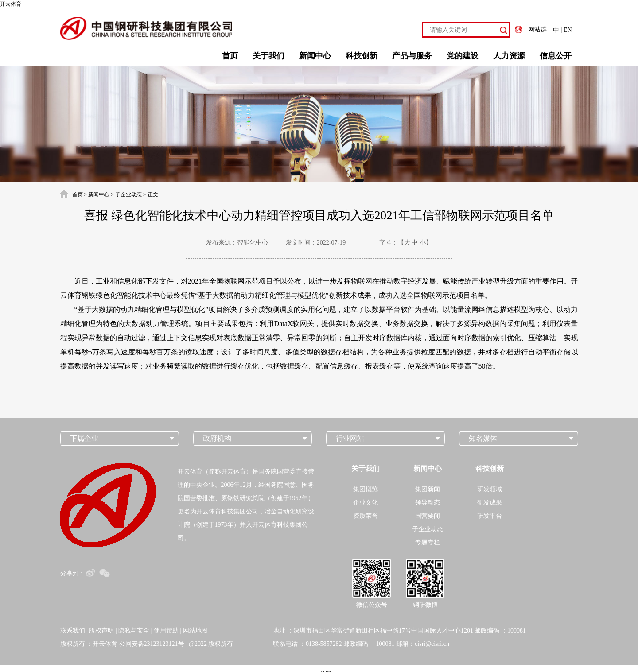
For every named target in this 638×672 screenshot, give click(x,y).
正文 (153, 194)
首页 (230, 56)
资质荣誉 (366, 516)
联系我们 (73, 631)
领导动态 (428, 503)
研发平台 (490, 516)
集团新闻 (428, 489)
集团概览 (366, 489)
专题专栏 (428, 542)
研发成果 (490, 503)
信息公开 (556, 56)
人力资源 (509, 56)
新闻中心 (315, 56)
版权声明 (101, 631)
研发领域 (490, 489)
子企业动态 (128, 194)
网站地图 (195, 631)
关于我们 (268, 56)
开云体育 (11, 4)
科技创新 (362, 56)
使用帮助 (166, 631)
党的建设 (463, 56)
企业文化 (366, 503)
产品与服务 (412, 56)
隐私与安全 (134, 631)
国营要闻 (428, 516)
